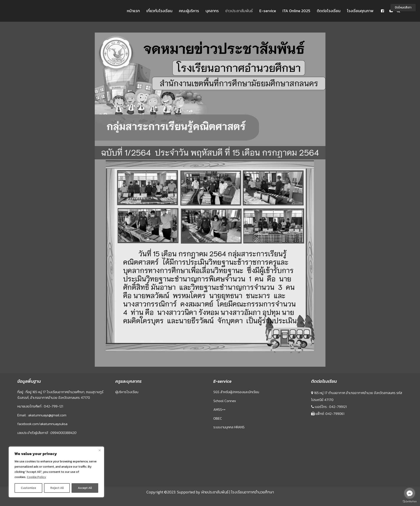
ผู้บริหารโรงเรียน (127, 392)
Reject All (57, 488)
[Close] (100, 450)
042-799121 (338, 407)
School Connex (225, 401)
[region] (56, 472)
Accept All (85, 488)
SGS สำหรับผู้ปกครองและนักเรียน (236, 392)
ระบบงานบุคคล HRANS (229, 427)
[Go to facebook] (410, 493)
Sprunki (312, 481)
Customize (28, 488)
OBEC (218, 418)
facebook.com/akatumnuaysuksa (42, 424)
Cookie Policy (36, 477)
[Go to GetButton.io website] (410, 502)
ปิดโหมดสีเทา (403, 7)
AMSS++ (219, 409)
